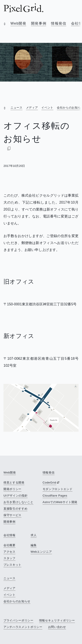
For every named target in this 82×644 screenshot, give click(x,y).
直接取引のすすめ (15, 509)
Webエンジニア (41, 552)
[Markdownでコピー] (9, 148)
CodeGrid (49, 483)
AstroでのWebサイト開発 (60, 502)
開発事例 (39, 23)
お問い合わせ (57, 627)
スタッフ (10, 558)
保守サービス (12, 515)
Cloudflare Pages (55, 496)
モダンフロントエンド (58, 489)
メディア (32, 108)
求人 (34, 535)
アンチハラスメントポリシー (23, 627)
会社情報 (10, 535)
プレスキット (12, 565)
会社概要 (10, 545)
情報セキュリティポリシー (57, 620)
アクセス (10, 552)
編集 (34, 545)
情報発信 (59, 23)
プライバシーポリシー (18, 620)
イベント (47, 108)
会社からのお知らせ (17, 601)
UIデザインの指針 (16, 496)
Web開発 (18, 23)
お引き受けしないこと (18, 502)
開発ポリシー (12, 489)
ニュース (17, 108)
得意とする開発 (14, 483)
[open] (3, 24)
